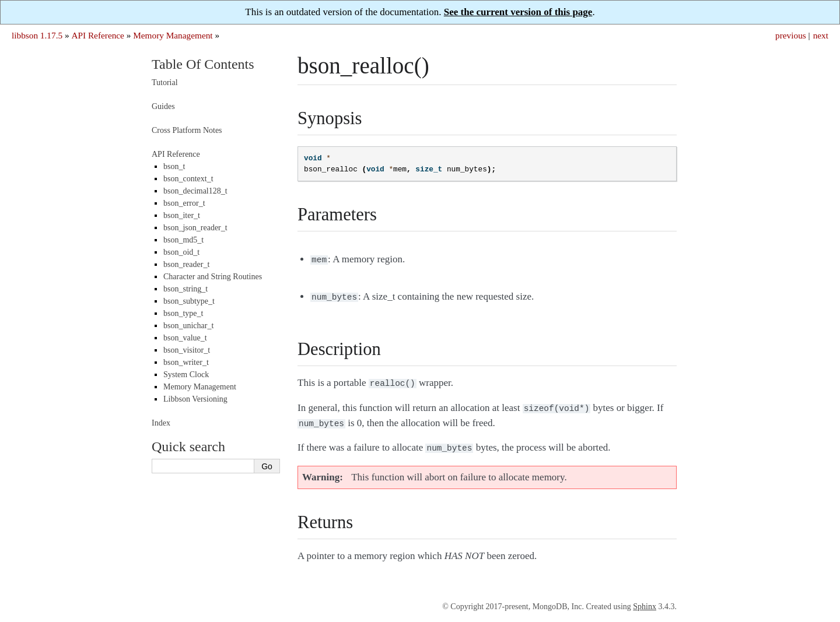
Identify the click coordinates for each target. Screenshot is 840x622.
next (821, 35)
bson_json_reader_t (195, 228)
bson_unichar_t (188, 326)
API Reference (97, 35)
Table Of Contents (203, 64)
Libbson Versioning (195, 399)
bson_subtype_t (189, 301)
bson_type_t (183, 313)
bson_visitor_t (187, 350)
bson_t (174, 166)
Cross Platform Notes (187, 130)
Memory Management (173, 35)
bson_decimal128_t (195, 191)
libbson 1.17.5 (37, 35)
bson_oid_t (181, 252)
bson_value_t (185, 338)
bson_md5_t (183, 240)
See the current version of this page (518, 12)
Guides (163, 106)
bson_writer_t (186, 362)
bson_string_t (185, 289)
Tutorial (165, 82)
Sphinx (645, 600)
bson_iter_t (182, 215)
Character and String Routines (213, 277)
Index (161, 423)
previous (791, 35)
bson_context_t (188, 179)
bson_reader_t (186, 264)
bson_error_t (184, 203)
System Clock (186, 375)
